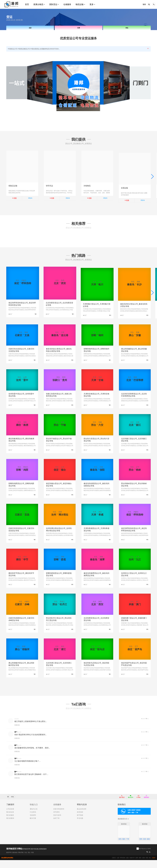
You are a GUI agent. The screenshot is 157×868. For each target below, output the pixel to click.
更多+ (154, 866)
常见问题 (80, 826)
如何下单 (56, 826)
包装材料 (33, 823)
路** (16, 753)
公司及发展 (10, 817)
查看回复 (17, 733)
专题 (32, 860)
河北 (127, 28)
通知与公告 (34, 817)
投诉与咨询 (57, 823)
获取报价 (146, 805)
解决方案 (33, 826)
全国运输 (124, 186)
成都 (143, 866)
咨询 (30, 198)
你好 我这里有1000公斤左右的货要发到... (31, 743)
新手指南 (80, 823)
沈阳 (127, 866)
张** (16, 766)
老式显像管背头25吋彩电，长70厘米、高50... (32, 756)
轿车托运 (50, 186)
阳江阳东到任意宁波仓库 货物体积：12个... (31, 782)
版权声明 (9, 860)
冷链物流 (87, 186)
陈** (16, 780)
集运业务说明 (82, 817)
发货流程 (80, 820)
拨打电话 (122, 805)
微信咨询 (130, 805)
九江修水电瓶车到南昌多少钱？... (27, 769)
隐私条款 (15, 860)
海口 (150, 866)
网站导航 (21, 860)
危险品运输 (13, 186)
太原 (118, 866)
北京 (30, 28)
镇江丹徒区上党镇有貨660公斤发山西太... (31, 729)
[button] (152, 178)
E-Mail (139, 805)
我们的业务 (10, 820)
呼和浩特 (123, 866)
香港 (147, 866)
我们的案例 (10, 826)
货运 (29, 860)
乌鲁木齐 (132, 866)
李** (16, 740)
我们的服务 (10, 823)
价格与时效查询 (59, 817)
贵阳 (140, 866)
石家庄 (114, 866)
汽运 (26, 860)
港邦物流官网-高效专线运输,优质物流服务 (34, 857)
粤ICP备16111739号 (145, 857)
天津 (79, 28)
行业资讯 (33, 820)
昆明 (137, 866)
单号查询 (56, 820)
